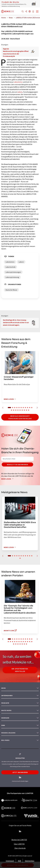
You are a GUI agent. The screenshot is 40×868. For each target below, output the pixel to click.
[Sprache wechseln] (30, 12)
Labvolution (18, 82)
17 (22, 410)
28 (22, 644)
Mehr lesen (8, 479)
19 (26, 410)
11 (32, 408)
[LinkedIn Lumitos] (20, 831)
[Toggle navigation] (37, 12)
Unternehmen (7, 696)
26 (18, 644)
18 (24, 410)
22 (30, 642)
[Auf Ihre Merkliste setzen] (33, 12)
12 (12, 410)
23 (32, 642)
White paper (6, 710)
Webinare (5, 718)
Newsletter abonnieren (17, 464)
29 (24, 644)
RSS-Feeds (5, 740)
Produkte (5, 703)
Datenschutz (30, 861)
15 (18, 410)
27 (20, 644)
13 (14, 410)
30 (26, 644)
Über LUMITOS (19, 844)
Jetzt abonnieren (20, 772)
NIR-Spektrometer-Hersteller (20, 670)
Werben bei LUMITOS (19, 840)
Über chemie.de (20, 848)
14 (16, 410)
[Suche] (23, 12)
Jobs (3, 725)
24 (14, 644)
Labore (20, 92)
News (4, 688)
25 (16, 644)
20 (29, 410)
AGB (19, 861)
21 (28, 642)
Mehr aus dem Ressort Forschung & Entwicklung (20, 417)
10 (30, 408)
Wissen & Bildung (8, 733)
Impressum (10, 861)
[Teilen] (26, 12)
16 (20, 410)
